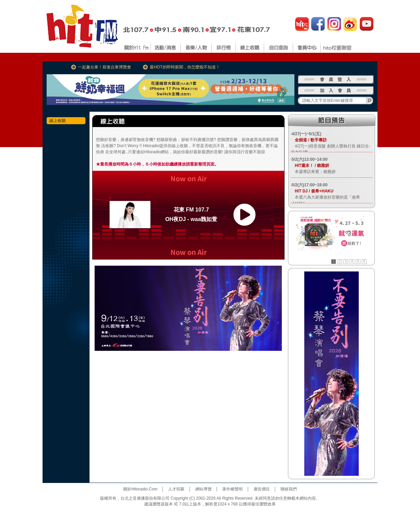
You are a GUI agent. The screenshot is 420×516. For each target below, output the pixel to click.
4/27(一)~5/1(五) (306, 134)
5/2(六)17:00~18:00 (310, 185)
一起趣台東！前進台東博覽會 (104, 67)
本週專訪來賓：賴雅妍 (313, 172)
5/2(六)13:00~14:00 (310, 159)
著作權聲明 (232, 489)
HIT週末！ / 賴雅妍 (310, 166)
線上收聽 (58, 121)
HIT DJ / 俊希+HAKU (312, 191)
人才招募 (176, 489)
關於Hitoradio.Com (140, 489)
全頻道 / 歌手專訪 (309, 140)
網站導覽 (204, 489)
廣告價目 (262, 489)
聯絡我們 (289, 489)
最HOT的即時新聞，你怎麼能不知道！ (185, 67)
